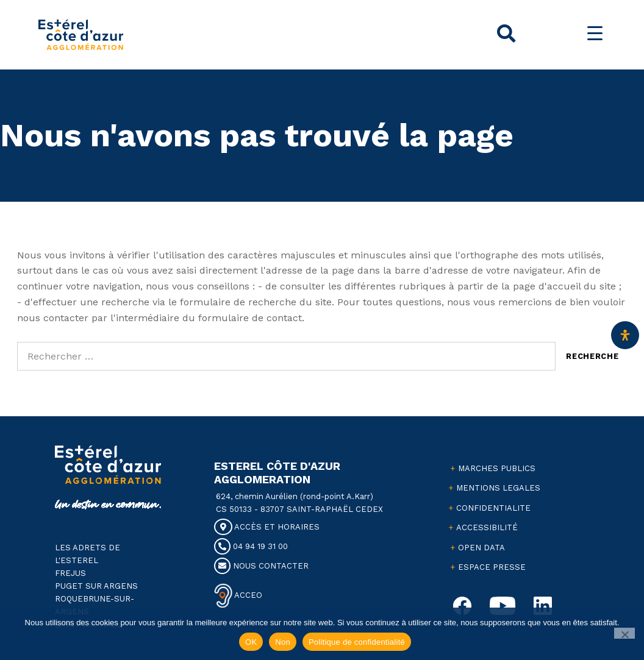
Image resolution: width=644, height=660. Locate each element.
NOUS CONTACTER (261, 566)
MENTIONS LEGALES (498, 488)
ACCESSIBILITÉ (487, 527)
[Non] (625, 633)
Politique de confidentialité (357, 642)
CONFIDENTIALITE (493, 508)
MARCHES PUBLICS (497, 468)
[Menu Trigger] (595, 33)
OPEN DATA (481, 548)
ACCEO (247, 595)
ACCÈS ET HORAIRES (267, 527)
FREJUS (70, 573)
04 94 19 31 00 (251, 546)
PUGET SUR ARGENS (96, 586)
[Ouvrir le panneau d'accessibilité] (625, 335)
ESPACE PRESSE (492, 567)
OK (251, 642)
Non (283, 642)
